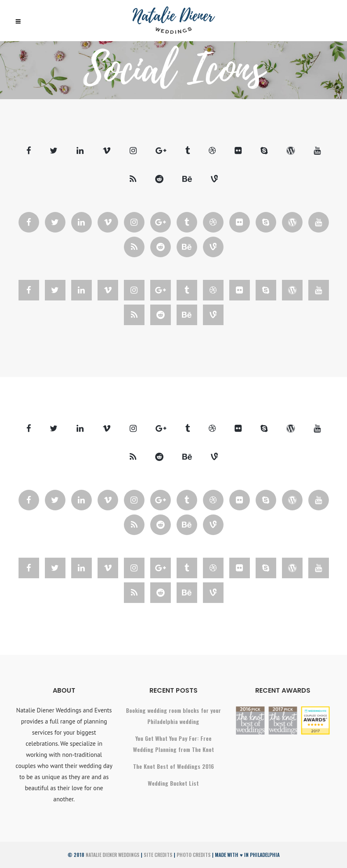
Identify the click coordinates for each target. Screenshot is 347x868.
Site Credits (158, 855)
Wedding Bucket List (173, 783)
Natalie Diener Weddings (113, 855)
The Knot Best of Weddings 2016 (173, 766)
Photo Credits (194, 855)
